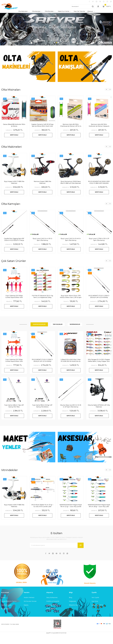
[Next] (110, 34)
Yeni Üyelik (95, 608)
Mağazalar (73, 611)
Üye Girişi (95, 611)
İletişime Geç (73, 615)
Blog (71, 608)
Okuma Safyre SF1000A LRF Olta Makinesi (99, 416)
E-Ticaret (53, 643)
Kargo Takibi (5, 619)
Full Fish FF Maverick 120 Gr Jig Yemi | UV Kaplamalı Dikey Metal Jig (42, 307)
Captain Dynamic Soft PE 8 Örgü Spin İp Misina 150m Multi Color (42, 135)
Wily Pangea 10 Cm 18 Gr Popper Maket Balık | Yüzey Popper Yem (99, 370)
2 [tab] (56, 53)
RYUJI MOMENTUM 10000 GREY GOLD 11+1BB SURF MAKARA (99, 192)
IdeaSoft (48, 643)
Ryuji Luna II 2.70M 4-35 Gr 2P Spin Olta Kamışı (99, 250)
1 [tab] (55, 53)
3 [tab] (58, 53)
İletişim (4, 608)
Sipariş (26, 615)
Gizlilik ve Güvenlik (53, 611)
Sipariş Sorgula (6, 615)
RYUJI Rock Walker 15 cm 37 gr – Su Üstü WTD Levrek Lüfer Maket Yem (42, 516)
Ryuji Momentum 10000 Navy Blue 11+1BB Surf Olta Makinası (71, 192)
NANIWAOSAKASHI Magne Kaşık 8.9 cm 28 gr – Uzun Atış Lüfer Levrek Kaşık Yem (99, 516)
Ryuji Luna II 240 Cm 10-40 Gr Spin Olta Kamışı (71, 250)
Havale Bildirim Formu (9, 611)
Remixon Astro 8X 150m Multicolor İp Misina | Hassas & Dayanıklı (99, 135)
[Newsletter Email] (57, 555)
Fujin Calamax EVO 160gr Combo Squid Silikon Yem (14, 307)
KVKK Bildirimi (51, 619)
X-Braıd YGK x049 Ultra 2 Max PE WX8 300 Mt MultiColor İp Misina (71, 370)
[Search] (83, 6)
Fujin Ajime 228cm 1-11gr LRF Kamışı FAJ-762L (14, 416)
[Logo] (9, 6)
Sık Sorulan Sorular (30, 611)
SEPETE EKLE (14, 145)
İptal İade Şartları (52, 615)
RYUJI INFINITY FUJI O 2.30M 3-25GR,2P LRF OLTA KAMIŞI (99, 307)
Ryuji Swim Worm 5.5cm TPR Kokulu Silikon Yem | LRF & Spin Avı (71, 307)
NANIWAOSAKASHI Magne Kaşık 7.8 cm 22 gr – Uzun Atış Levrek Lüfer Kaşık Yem (71, 516)
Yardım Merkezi (29, 608)
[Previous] (3, 34)
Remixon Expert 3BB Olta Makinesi (42, 192)
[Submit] (81, 555)
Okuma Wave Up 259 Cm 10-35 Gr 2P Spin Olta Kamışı (71, 416)
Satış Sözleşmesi (52, 608)
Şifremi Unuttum (97, 615)
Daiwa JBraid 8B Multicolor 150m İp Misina (14, 135)
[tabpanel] (56, 34)
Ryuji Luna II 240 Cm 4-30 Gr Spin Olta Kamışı (42, 250)
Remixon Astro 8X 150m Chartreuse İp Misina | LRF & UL (71, 135)
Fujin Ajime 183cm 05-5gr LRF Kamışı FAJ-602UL (42, 416)
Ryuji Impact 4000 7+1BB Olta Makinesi (14, 192)
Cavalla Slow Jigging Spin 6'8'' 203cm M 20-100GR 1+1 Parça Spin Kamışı (14, 250)
